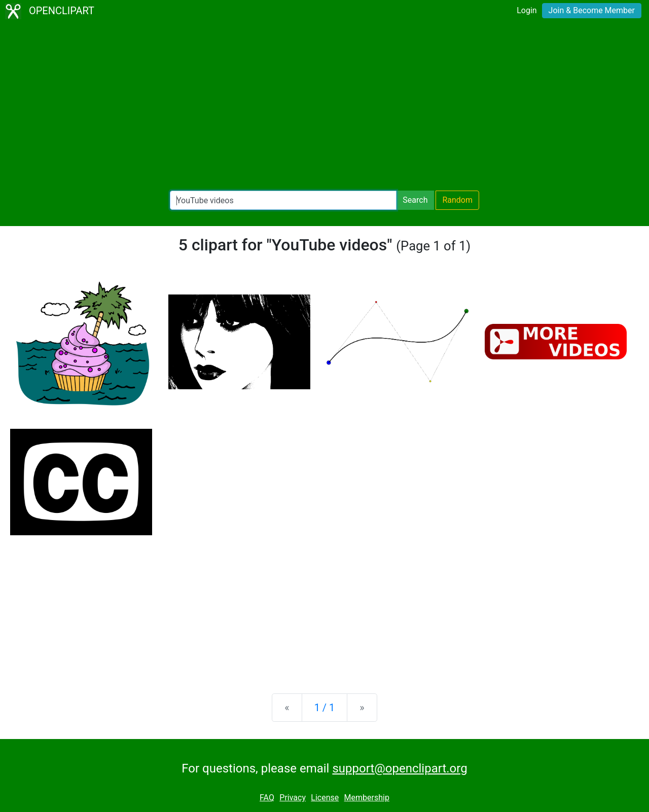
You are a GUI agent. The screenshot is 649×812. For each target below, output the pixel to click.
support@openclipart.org (400, 768)
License (325, 798)
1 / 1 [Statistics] (325, 708)
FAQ (267, 798)
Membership (367, 798)
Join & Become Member (592, 10)
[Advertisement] (324, 106)
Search (415, 200)
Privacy (293, 798)
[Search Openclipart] (283, 200)
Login (527, 10)
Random (457, 200)
